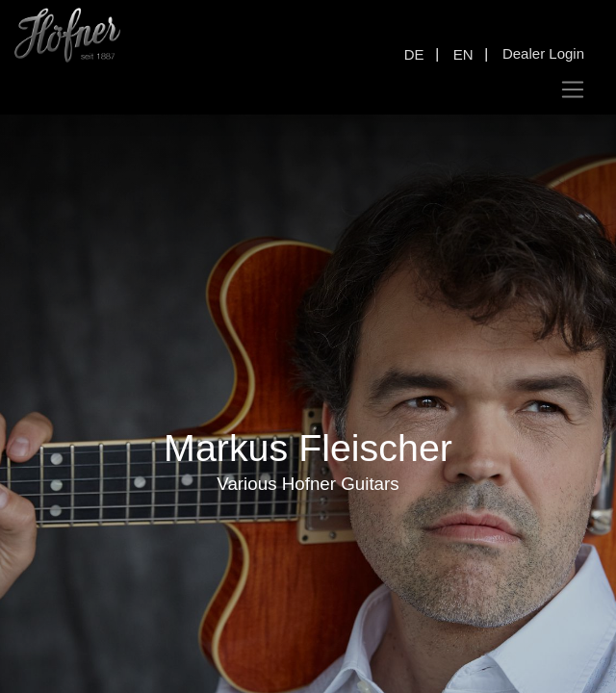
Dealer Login (543, 53)
